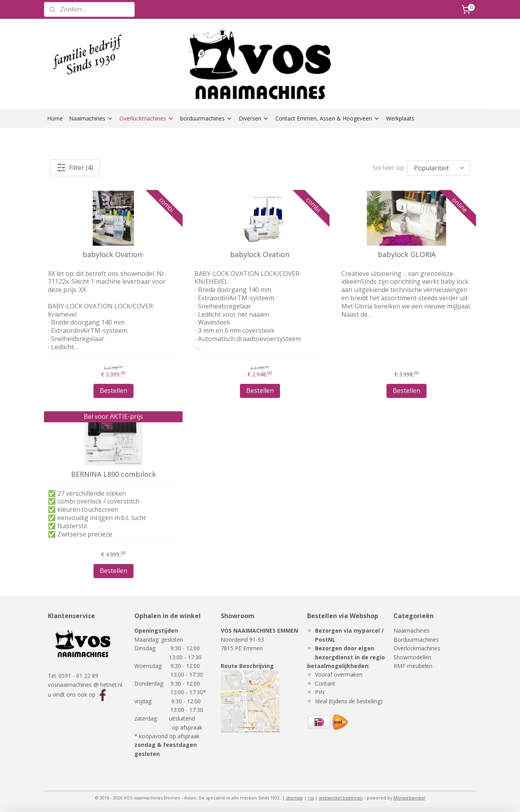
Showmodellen (412, 657)
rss (311, 798)
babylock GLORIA (407, 255)
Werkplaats (400, 118)
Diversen (254, 118)
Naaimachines (91, 118)
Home (55, 118)
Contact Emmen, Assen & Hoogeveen (328, 118)
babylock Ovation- (113, 255)
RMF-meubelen (413, 666)
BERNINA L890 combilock (114, 474)
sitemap (294, 798)
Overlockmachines (147, 118)
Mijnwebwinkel (409, 798)
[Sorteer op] (439, 168)
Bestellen (114, 390)
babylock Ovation (260, 255)
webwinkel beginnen (341, 798)
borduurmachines (206, 118)
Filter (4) (75, 168)
